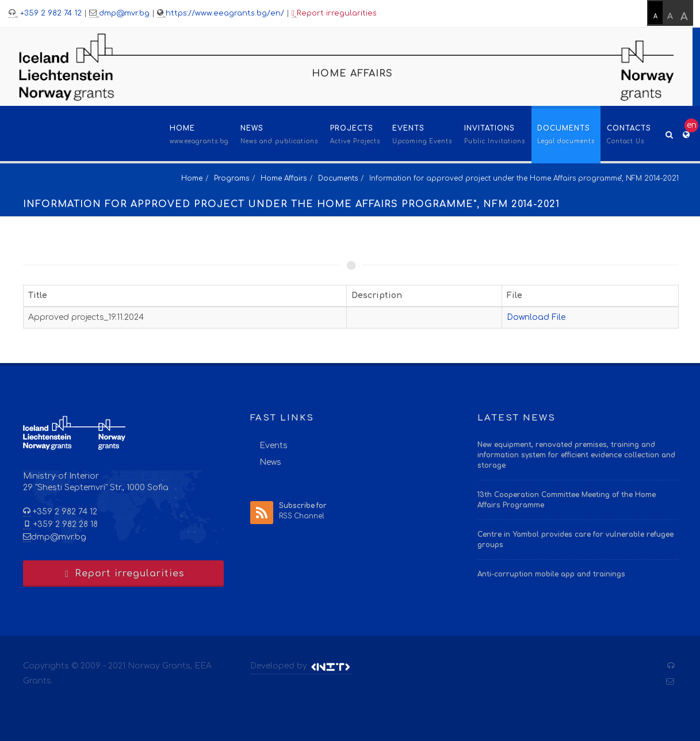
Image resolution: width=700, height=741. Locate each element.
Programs (232, 178)
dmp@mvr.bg (124, 13)
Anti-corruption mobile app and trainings (551, 574)
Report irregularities (334, 14)
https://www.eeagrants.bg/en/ (225, 13)
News (270, 462)
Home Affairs (284, 178)
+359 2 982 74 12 (50, 13)
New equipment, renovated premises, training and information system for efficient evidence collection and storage (576, 455)
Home (192, 178)
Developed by (301, 666)
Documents (338, 178)
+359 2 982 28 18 (64, 524)
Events (274, 446)
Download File (536, 317)
